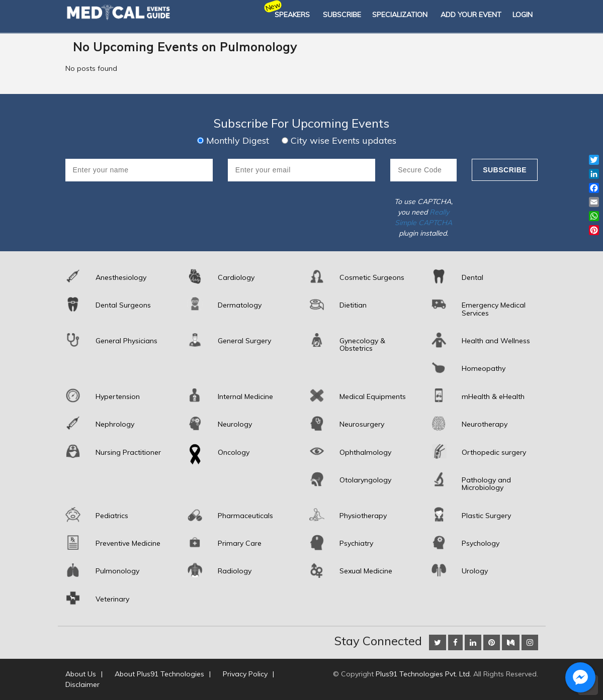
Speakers (292, 15)
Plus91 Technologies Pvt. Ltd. (423, 674)
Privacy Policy (245, 674)
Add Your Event (471, 15)
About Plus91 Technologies (159, 674)
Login (523, 15)
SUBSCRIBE (342, 15)
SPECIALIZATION (400, 15)
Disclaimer (82, 684)
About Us (81, 674)
